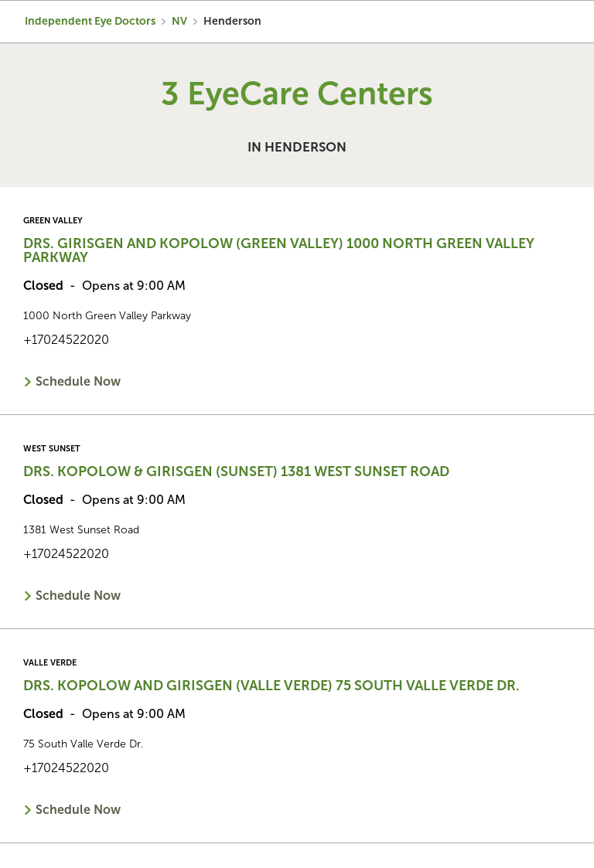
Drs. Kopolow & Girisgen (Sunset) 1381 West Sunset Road (236, 471)
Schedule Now (78, 381)
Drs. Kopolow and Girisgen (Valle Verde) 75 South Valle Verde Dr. (271, 686)
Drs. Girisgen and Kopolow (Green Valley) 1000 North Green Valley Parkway (279, 250)
